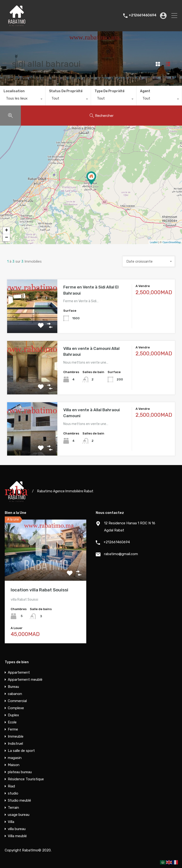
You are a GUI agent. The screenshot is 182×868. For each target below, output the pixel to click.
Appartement (19, 672)
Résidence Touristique (26, 779)
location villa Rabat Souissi (39, 590)
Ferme (13, 729)
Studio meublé (19, 800)
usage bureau (19, 815)
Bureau (13, 687)
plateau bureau (20, 772)
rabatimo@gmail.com (121, 554)
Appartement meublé (25, 680)
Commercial (17, 701)
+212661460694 (143, 15)
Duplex (13, 715)
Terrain (13, 808)
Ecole (12, 722)
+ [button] (7, 231)
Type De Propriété (109, 91)
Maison (14, 765)
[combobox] (23, 100)
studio (13, 793)
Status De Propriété (66, 91)
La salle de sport (21, 751)
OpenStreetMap (172, 242)
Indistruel (15, 744)
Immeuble (16, 736)
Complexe (16, 708)
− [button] (7, 238)
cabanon (15, 694)
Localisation (14, 91)
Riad (11, 786)
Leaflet (154, 242)
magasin (15, 758)
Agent (145, 91)
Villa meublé (17, 836)
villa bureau (17, 829)
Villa (11, 822)
